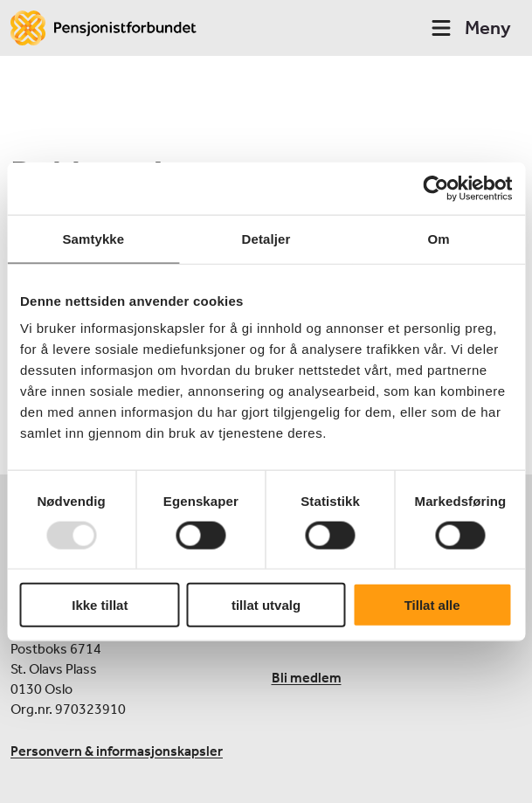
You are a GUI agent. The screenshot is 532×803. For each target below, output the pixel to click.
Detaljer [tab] (266, 238)
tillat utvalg (266, 605)
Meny (470, 28)
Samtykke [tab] (93, 238)
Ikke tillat (100, 605)
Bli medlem (307, 678)
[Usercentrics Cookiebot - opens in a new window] (435, 188)
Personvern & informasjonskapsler (117, 751)
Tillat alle (432, 605)
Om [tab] (439, 238)
